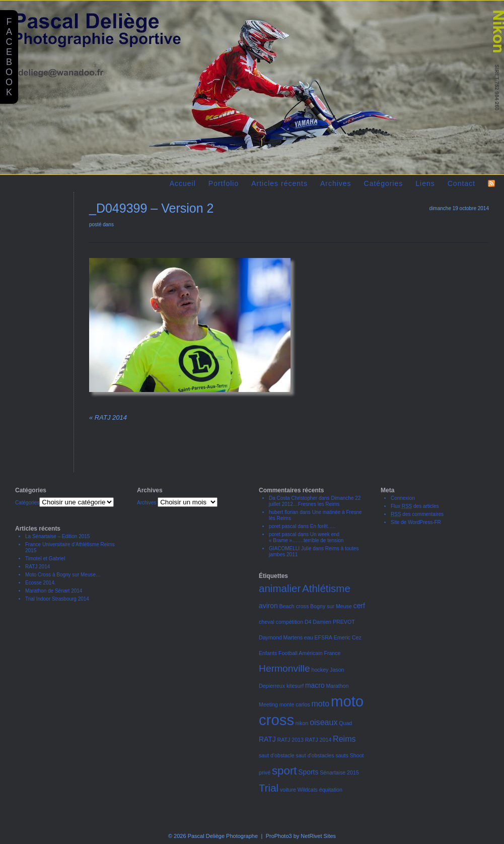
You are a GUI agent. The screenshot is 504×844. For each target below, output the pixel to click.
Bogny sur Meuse (331, 606)
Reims (344, 739)
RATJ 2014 (108, 417)
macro (315, 685)
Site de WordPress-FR (416, 522)
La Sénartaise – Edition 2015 (57, 536)
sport (284, 771)
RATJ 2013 (290, 740)
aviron (268, 606)
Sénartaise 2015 (339, 772)
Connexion (403, 498)
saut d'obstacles (315, 755)
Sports (308, 772)
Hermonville (284, 668)
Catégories (384, 183)
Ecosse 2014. (41, 583)
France (332, 653)
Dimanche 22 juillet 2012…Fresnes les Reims (315, 501)
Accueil (183, 183)
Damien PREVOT (334, 622)
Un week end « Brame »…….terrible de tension (306, 537)
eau (309, 637)
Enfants (268, 653)
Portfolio (224, 183)
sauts (342, 755)
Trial (269, 788)
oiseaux (323, 722)
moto (321, 703)
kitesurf (295, 686)
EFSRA (323, 637)
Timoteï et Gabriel (45, 559)
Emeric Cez (348, 637)
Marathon (337, 686)
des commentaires (417, 514)
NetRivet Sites (318, 836)
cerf (359, 606)
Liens (425, 183)
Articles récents (279, 183)
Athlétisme (326, 588)
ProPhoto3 (279, 836)
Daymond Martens (281, 637)
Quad (345, 723)
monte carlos (295, 704)
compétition (290, 622)
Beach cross (294, 606)
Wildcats (308, 790)
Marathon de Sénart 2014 (54, 591)
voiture (288, 790)
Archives (336, 183)
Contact (461, 183)
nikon (302, 723)
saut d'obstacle (277, 755)
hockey (320, 670)
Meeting (268, 704)
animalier (280, 588)
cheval (267, 622)
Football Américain (301, 653)
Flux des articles (415, 506)
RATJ (267, 739)
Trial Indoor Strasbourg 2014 (57, 599)
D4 (308, 622)
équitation (331, 790)
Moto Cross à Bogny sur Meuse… (63, 575)
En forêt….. (323, 526)
